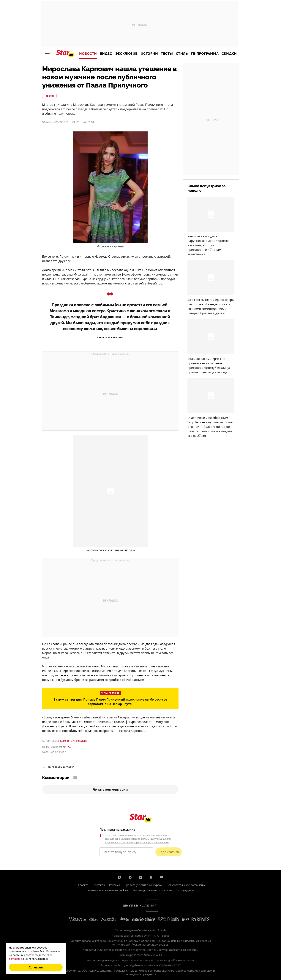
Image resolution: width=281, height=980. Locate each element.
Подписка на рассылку (117, 830)
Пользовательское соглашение (186, 885)
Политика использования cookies (107, 890)
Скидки (229, 54)
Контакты (99, 885)
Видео (106, 54)
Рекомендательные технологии (152, 890)
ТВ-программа (205, 54)
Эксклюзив (127, 54)
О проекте (82, 885)
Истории (149, 54)
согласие (15, 959)
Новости (88, 54)
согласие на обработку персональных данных (142, 835)
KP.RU (66, 747)
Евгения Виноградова (74, 741)
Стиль (182, 54)
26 (76, 122)
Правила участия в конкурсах (143, 885)
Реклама (115, 885)
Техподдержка (185, 890)
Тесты (167, 54)
